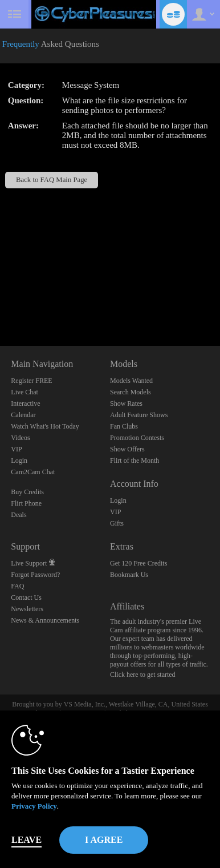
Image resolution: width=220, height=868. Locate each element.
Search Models (131, 392)
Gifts (117, 523)
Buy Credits (27, 492)
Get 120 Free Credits (138, 563)
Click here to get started (143, 675)
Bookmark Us (129, 575)
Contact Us (26, 597)
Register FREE (31, 381)
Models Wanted (131, 381)
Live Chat (25, 392)
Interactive (25, 403)
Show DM (0, 303)
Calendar (23, 415)
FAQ (17, 586)
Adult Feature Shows (139, 415)
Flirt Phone (26, 503)
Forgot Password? (35, 575)
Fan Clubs (124, 426)
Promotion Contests (137, 438)
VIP (16, 449)
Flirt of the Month (135, 461)
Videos (20, 438)
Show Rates (126, 403)
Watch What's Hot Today (45, 426)
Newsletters (27, 609)
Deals (19, 515)
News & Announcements (45, 620)
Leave (27, 840)
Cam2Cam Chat (33, 472)
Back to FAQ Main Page (52, 180)
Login (19, 461)
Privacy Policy (34, 806)
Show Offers (127, 449)
